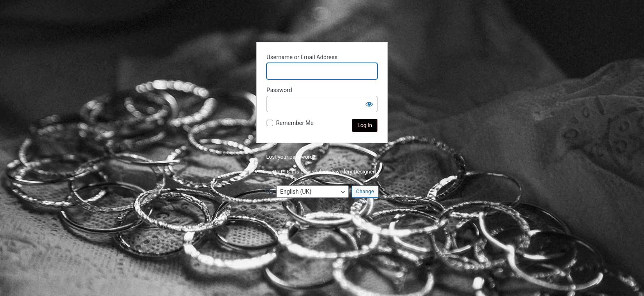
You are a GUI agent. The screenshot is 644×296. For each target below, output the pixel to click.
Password (279, 90)
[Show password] (369, 104)
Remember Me (295, 123)
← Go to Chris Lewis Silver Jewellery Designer (320, 172)
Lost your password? (291, 157)
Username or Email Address (302, 57)
